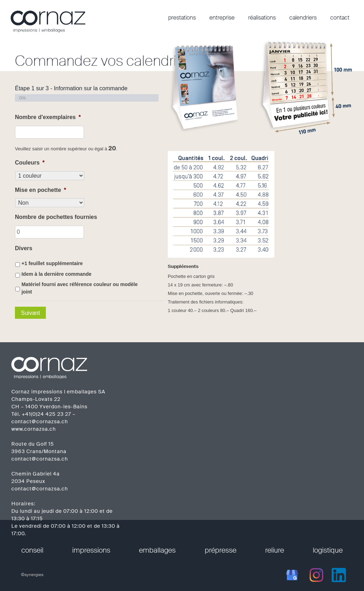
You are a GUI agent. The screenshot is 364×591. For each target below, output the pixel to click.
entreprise (222, 18)
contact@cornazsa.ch (40, 421)
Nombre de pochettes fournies (56, 217)
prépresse (221, 550)
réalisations (262, 18)
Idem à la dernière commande (56, 274)
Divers (24, 248)
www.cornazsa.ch (34, 429)
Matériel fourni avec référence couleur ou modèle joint (79, 288)
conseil (32, 550)
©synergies (32, 575)
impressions (91, 550)
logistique (328, 550)
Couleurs (30, 163)
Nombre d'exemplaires (48, 117)
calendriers (303, 18)
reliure (275, 550)
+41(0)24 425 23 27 (46, 414)
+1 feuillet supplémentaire (52, 263)
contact (340, 18)
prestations (182, 18)
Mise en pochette (41, 190)
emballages (157, 550)
